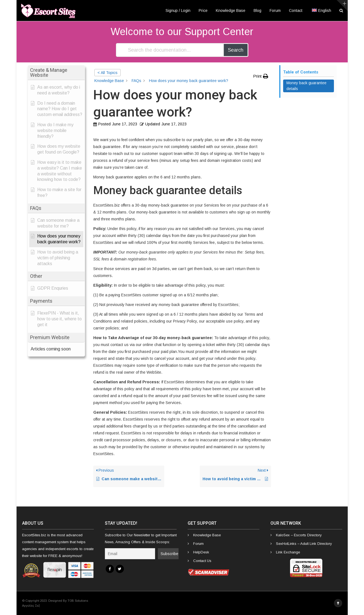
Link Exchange (288, 552)
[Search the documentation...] (170, 50)
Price (203, 10)
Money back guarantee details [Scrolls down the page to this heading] (306, 86)
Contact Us (202, 561)
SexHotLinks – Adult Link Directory (304, 544)
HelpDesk (201, 552)
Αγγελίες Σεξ (31, 606)
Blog (257, 10)
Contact (296, 10)
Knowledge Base (231, 10)
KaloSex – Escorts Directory (299, 535)
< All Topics (107, 73)
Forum (275, 10)
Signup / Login (178, 10)
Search (236, 50)
